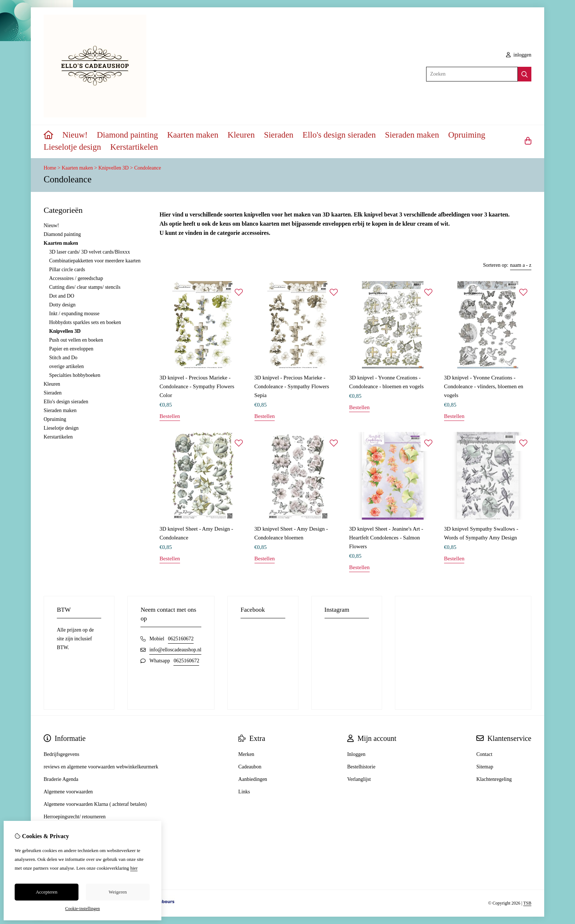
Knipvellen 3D (113, 168)
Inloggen (356, 754)
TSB (527, 903)
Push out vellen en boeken (76, 340)
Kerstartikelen (134, 147)
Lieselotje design (72, 147)
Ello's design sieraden (339, 135)
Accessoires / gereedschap (76, 278)
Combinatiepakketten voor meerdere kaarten (95, 261)
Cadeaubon (250, 767)
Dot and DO (62, 296)
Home (50, 168)
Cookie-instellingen (83, 909)
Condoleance (148, 168)
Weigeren (118, 892)
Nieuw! (75, 135)
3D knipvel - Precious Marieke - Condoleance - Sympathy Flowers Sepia (292, 386)
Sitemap (485, 767)
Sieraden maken (412, 135)
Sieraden (279, 135)
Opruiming (467, 135)
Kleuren (241, 135)
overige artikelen (66, 366)
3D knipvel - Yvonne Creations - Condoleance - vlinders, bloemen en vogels (484, 386)
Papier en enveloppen (71, 349)
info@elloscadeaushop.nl (175, 650)
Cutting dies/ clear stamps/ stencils (85, 287)
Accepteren (46, 892)
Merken (246, 754)
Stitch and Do (63, 358)
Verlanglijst (359, 779)
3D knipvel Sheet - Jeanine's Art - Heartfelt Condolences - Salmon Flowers (386, 538)
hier (134, 868)
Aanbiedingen (253, 779)
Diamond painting (127, 135)
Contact (484, 754)
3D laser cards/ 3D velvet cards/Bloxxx (89, 252)
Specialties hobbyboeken (75, 375)
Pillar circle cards (67, 270)
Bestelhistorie (361, 767)
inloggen (519, 55)
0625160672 (181, 639)
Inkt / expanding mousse (74, 314)
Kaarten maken (193, 135)
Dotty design (62, 305)
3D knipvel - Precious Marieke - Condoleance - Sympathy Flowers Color (197, 386)
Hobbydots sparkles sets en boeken (85, 322)
